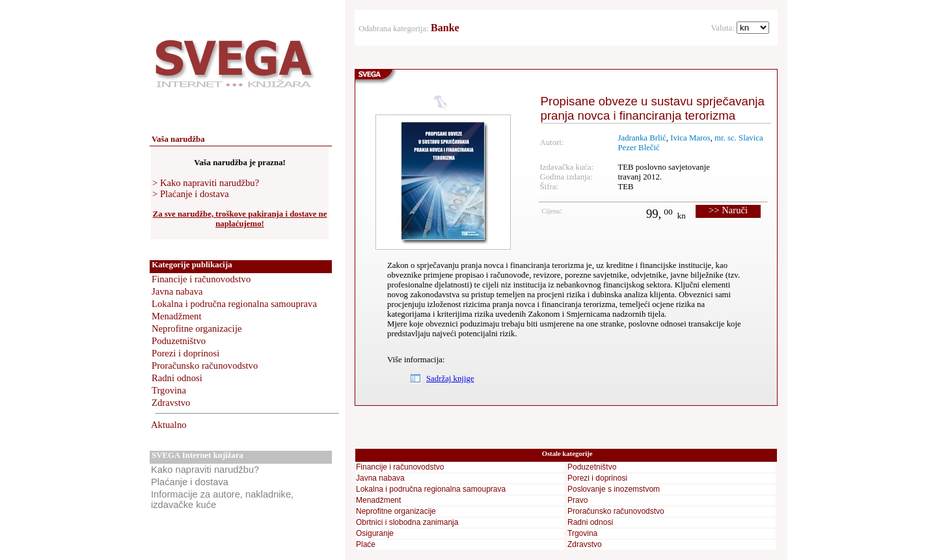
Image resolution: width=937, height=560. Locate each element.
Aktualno (169, 425)
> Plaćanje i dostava (191, 194)
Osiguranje (375, 533)
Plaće (366, 544)
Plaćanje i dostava (190, 482)
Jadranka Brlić (642, 138)
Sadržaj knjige (450, 379)
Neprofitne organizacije (197, 328)
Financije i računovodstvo (201, 279)
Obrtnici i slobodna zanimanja (407, 522)
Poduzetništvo (179, 341)
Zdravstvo (171, 403)
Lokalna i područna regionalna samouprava (234, 304)
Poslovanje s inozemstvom (614, 489)
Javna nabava (177, 291)
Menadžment (177, 316)
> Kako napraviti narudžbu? (206, 183)
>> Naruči (728, 210)
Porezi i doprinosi (185, 353)
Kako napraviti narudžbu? (205, 470)
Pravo (577, 500)
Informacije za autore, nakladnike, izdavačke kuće (222, 500)
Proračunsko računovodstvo (205, 366)
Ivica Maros (690, 138)
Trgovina (169, 390)
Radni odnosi (177, 378)
